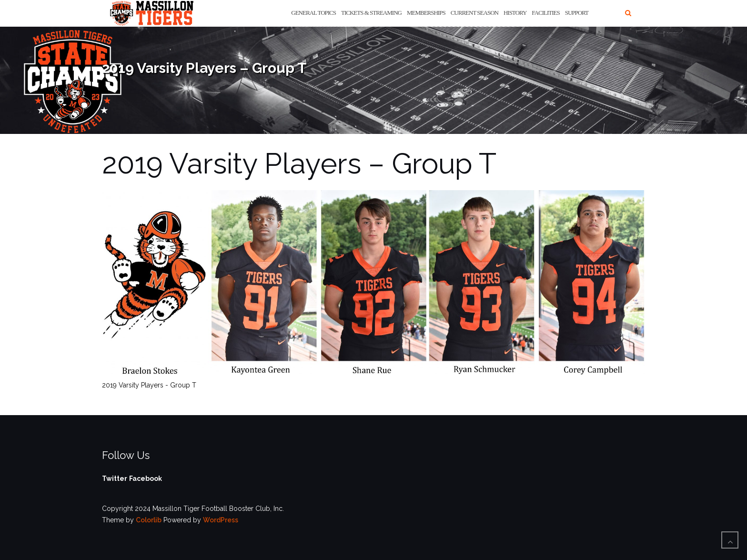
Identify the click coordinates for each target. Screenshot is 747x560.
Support (577, 13)
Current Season (474, 13)
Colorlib (149, 520)
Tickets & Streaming (371, 13)
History (515, 13)
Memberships (426, 13)
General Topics (313, 13)
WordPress (221, 520)
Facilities (545, 13)
